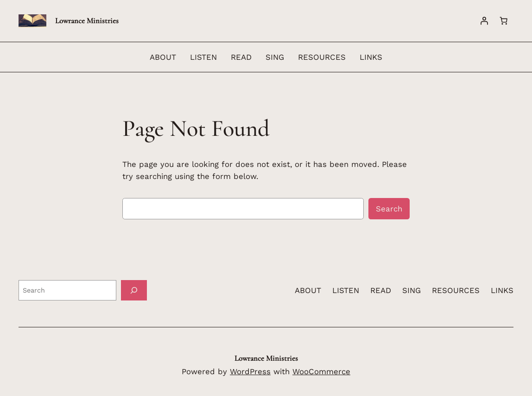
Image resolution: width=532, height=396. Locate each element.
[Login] (484, 21)
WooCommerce (321, 371)
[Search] (134, 290)
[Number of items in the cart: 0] (504, 21)
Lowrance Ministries (87, 21)
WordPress (250, 371)
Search (389, 209)
